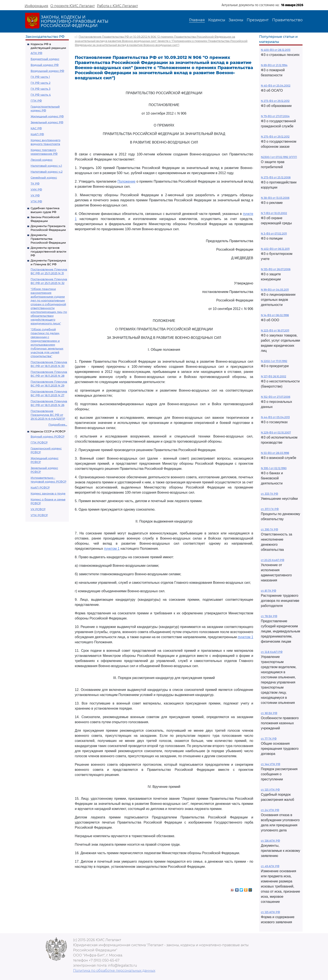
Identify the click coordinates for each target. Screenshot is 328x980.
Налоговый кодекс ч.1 (46, 166)
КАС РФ (36, 128)
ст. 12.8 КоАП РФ (272, 652)
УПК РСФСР (39, 515)
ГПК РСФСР (39, 442)
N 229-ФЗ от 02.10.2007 (276, 432)
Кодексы (217, 20)
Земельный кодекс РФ (47, 122)
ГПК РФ (36, 101)
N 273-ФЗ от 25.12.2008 (276, 177)
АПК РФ (36, 53)
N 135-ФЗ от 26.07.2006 (276, 269)
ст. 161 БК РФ (269, 713)
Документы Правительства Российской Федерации (48, 239)
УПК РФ (36, 201)
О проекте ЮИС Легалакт (73, 6)
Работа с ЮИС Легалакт (117, 6)
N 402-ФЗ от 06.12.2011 (275, 249)
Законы (236, 20)
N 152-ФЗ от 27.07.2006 (276, 397)
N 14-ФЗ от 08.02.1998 (275, 315)
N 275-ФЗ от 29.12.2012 (275, 137)
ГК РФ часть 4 (41, 95)
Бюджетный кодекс (45, 59)
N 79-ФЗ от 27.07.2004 (275, 116)
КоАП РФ (37, 134)
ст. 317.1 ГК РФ (270, 509)
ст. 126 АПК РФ (270, 841)
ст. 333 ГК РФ (269, 494)
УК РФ (35, 195)
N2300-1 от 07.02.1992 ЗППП (279, 157)
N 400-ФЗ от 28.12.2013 (276, 50)
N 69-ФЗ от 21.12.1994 (274, 65)
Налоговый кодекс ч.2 (47, 172)
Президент (258, 20)
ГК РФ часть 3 (40, 89)
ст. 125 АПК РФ (270, 912)
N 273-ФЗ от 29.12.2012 (275, 101)
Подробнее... (58, 425)
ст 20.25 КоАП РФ (273, 560)
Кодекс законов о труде (48, 493)
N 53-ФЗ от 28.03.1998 (275, 453)
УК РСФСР (38, 509)
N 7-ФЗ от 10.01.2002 (274, 213)
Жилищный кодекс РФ (47, 116)
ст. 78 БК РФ (269, 616)
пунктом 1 (112, 549)
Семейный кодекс (44, 178)
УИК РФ (36, 189)
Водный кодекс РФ (45, 65)
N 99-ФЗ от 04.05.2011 (275, 290)
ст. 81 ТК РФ (269, 591)
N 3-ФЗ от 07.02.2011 (274, 234)
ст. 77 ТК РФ (269, 739)
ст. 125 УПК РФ (270, 790)
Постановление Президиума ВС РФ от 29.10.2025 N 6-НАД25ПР (48, 415)
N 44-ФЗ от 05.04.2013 (275, 417)
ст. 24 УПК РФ (270, 810)
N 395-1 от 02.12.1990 (274, 468)
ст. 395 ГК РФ (269, 529)
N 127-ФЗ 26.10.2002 (274, 376)
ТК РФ (35, 183)
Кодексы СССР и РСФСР (48, 431)
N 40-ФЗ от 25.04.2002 (276, 86)
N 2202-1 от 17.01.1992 (274, 361)
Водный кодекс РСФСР (47, 436)
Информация (36, 6)
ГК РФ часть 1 (40, 77)
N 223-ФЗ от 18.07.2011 (275, 330)
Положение (127, 181)
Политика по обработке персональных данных (114, 971)
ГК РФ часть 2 (40, 83)
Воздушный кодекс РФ (47, 71)
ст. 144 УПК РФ (271, 764)
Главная (197, 20)
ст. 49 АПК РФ (270, 866)
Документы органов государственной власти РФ (48, 251)
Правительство (287, 20)
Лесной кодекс (42, 160)
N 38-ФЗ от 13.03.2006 (275, 198)
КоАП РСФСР (40, 487)
